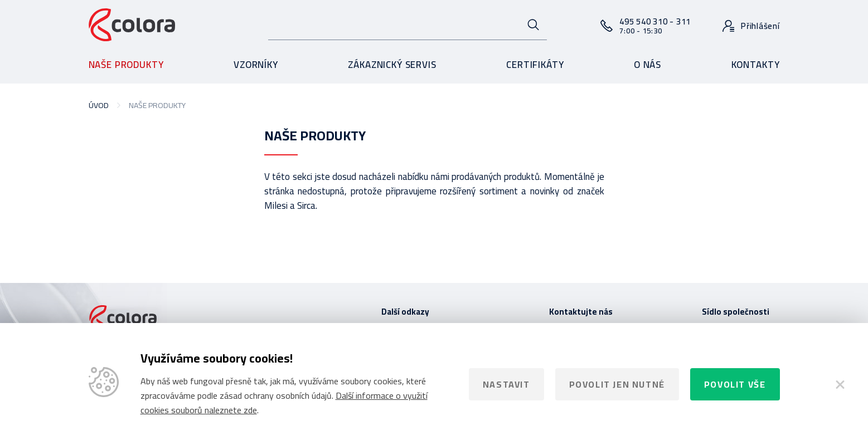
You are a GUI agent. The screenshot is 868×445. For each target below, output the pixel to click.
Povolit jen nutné (617, 384)
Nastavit (506, 384)
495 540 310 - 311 (655, 25)
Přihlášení (760, 26)
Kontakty (756, 65)
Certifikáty (535, 65)
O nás (648, 65)
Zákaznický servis (392, 65)
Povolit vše (735, 384)
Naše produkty (126, 65)
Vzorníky (256, 65)
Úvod (99, 105)
